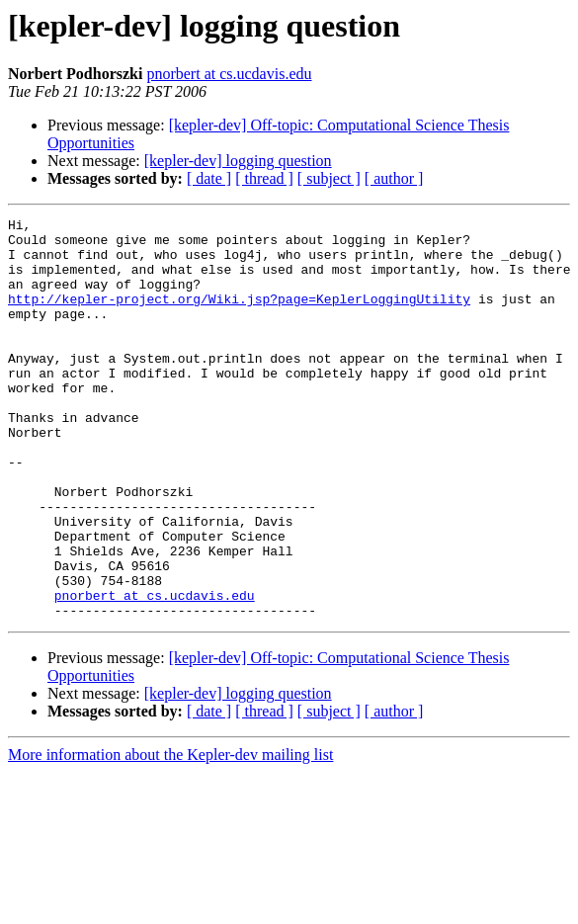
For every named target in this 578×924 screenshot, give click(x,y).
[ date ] (209, 178)
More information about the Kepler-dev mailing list (170, 835)
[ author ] (394, 178)
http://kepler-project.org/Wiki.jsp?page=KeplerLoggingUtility (239, 316)
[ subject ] (329, 178)
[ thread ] (264, 178)
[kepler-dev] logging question (238, 161)
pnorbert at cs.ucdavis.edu (229, 74)
